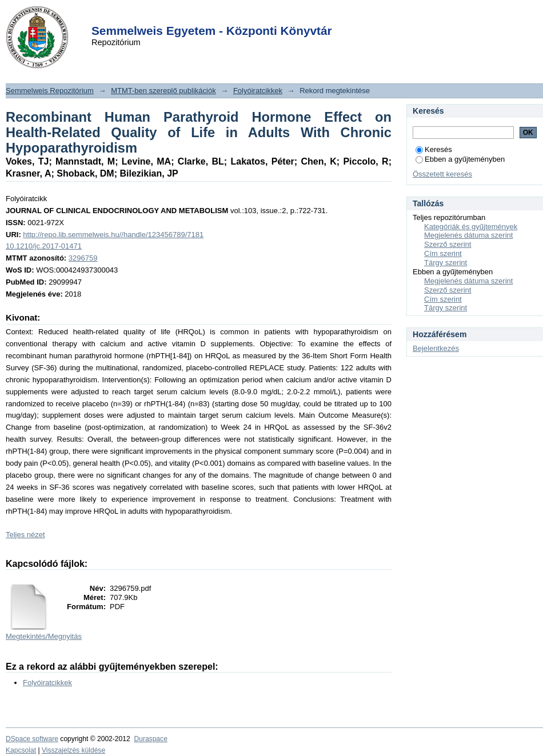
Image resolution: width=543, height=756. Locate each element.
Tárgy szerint (446, 263)
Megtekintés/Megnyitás (44, 636)
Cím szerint (443, 253)
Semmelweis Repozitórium (50, 91)
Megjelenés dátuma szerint (468, 235)
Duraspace (150, 739)
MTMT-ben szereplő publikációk (163, 91)
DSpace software (32, 739)
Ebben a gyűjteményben (460, 159)
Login (251, 16)
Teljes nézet (25, 535)
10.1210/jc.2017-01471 (44, 246)
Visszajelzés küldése (73, 750)
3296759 (83, 258)
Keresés (434, 149)
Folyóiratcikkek (258, 91)
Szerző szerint (448, 244)
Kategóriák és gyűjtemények (471, 227)
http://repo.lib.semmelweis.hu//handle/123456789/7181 (113, 235)
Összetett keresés (442, 174)
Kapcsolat (21, 750)
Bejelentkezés (436, 348)
